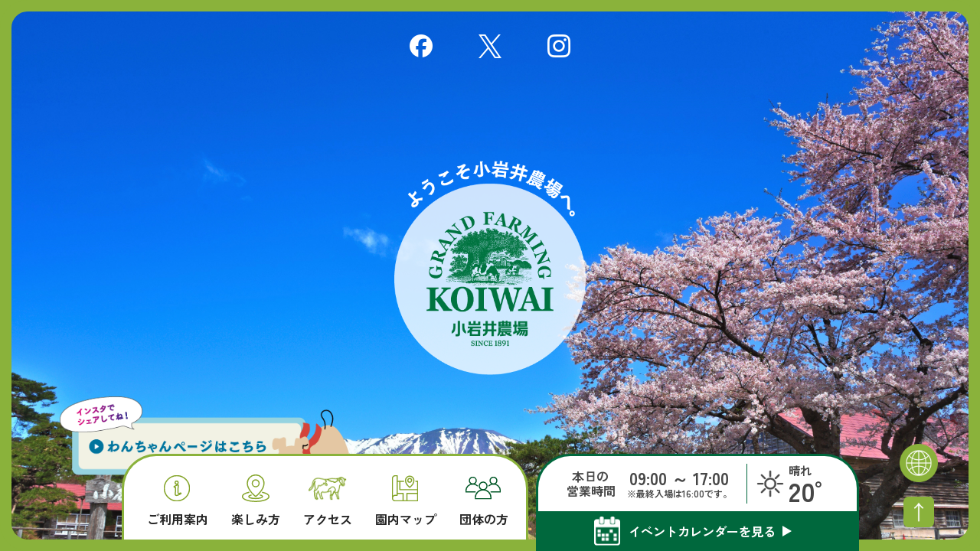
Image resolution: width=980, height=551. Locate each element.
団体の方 (484, 501)
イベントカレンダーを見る (702, 531)
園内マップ (406, 501)
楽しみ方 (256, 500)
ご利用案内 (178, 501)
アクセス (328, 502)
